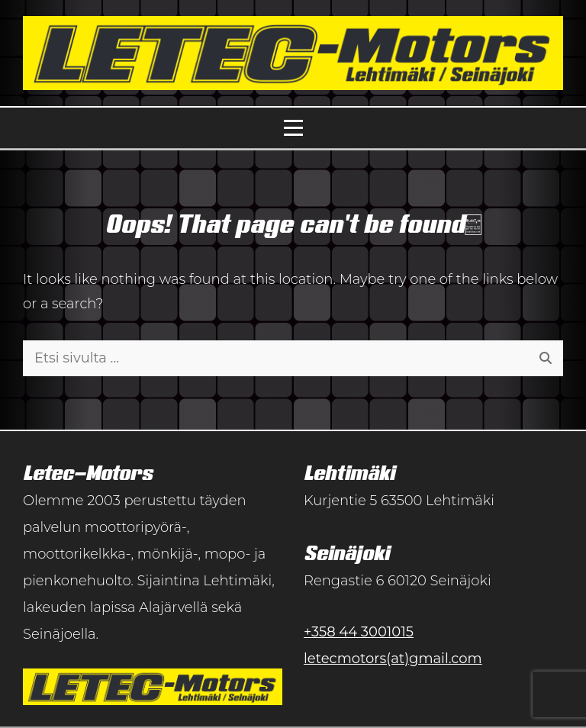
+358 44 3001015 (359, 632)
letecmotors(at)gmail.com (393, 659)
